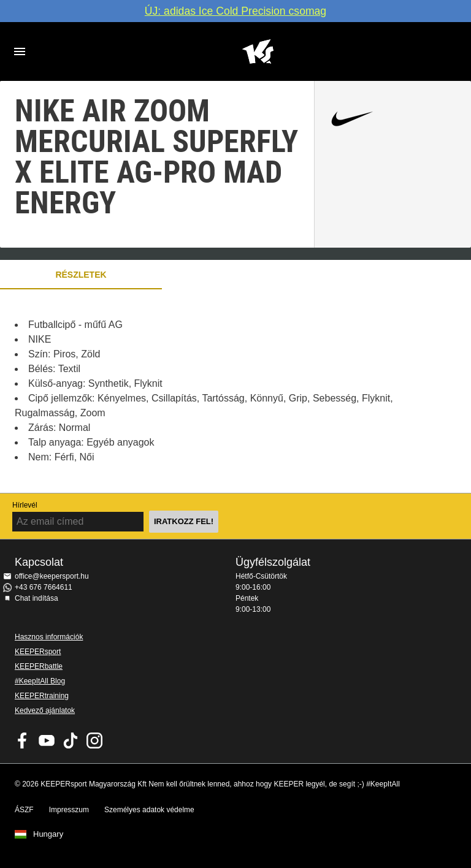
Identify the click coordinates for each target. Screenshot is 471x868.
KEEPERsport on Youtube (47, 740)
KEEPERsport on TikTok (71, 740)
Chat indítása (36, 598)
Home (258, 51)
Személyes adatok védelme (149, 810)
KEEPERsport (38, 652)
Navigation (20, 51)
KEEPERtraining (42, 696)
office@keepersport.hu (52, 576)
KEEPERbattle (39, 666)
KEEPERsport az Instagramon (94, 740)
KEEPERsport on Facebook (23, 740)
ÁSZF (24, 810)
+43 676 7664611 (44, 587)
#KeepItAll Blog (40, 681)
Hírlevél (25, 505)
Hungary (48, 834)
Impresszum (69, 810)
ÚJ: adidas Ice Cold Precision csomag (235, 11)
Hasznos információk (49, 637)
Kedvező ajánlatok (45, 710)
